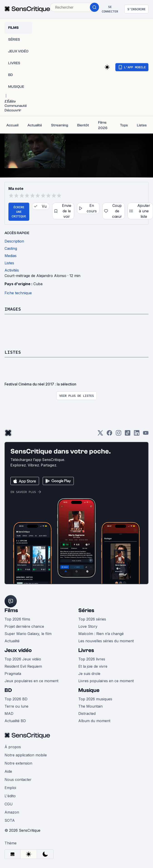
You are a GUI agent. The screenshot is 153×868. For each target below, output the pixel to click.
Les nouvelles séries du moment (106, 641)
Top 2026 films (17, 619)
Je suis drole (89, 674)
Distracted (87, 714)
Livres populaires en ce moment (106, 681)
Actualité (12, 641)
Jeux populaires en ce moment (31, 681)
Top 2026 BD (16, 699)
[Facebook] (109, 434)
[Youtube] (146, 434)
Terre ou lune (16, 706)
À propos (13, 747)
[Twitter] (100, 434)
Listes (13, 352)
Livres (86, 650)
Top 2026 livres (92, 659)
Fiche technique (18, 293)
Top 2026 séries (92, 619)
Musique (89, 690)
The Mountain (90, 706)
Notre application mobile (26, 755)
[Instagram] (118, 434)
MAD (9, 714)
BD (8, 690)
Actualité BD (15, 721)
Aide (8, 771)
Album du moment (94, 721)
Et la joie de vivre (93, 666)
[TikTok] (128, 434)
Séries (86, 610)
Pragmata (13, 674)
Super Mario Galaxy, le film (28, 634)
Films (11, 610)
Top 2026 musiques (95, 699)
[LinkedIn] (137, 434)
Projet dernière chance (24, 626)
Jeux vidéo (18, 650)
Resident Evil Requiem (23, 666)
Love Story (88, 626)
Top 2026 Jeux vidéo (23, 659)
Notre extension (18, 763)
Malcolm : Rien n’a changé (101, 634)
